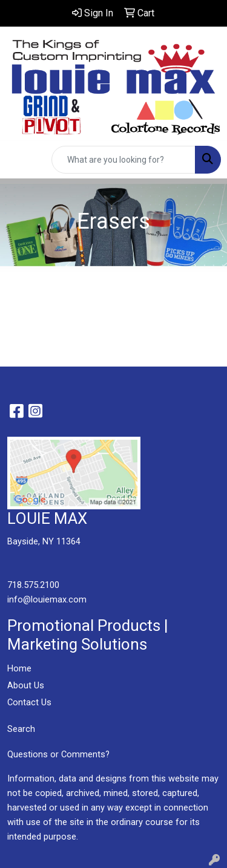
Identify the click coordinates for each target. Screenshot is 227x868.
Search (21, 729)
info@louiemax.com (47, 599)
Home (19, 668)
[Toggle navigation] (19, 160)
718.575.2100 (33, 585)
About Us (26, 685)
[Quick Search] (123, 160)
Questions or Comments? (58, 754)
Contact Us (29, 702)
